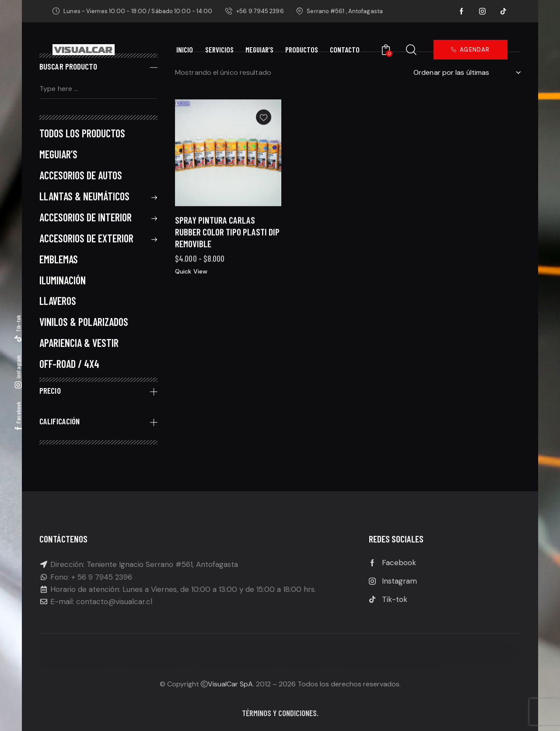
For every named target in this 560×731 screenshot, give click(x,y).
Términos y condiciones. (280, 713)
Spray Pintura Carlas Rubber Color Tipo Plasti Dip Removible (227, 252)
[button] (264, 138)
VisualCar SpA (230, 684)
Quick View (191, 291)
